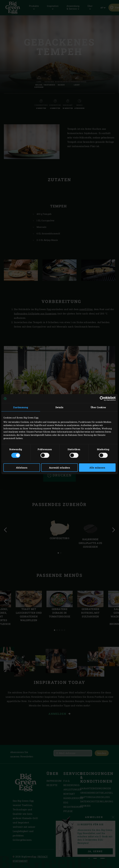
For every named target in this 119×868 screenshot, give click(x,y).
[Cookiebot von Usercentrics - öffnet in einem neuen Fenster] (102, 398)
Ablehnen (22, 468)
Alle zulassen (97, 468)
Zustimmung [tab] (21, 407)
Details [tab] (59, 407)
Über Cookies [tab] (98, 407)
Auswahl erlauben (59, 468)
